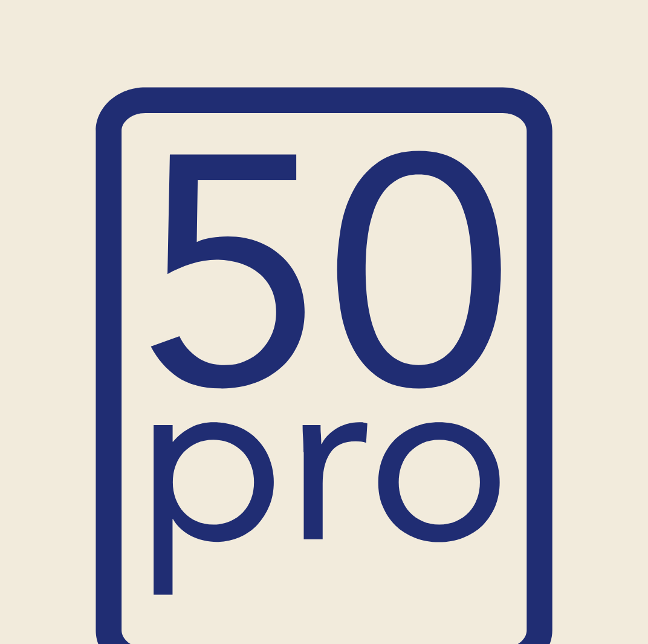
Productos (146, 60)
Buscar (562, 137)
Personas (217, 60)
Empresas (275, 60)
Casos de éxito (438, 60)
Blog (497, 60)
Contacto (544, 60)
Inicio (95, 60)
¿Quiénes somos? (351, 60)
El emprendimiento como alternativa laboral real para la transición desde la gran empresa (537, 486)
